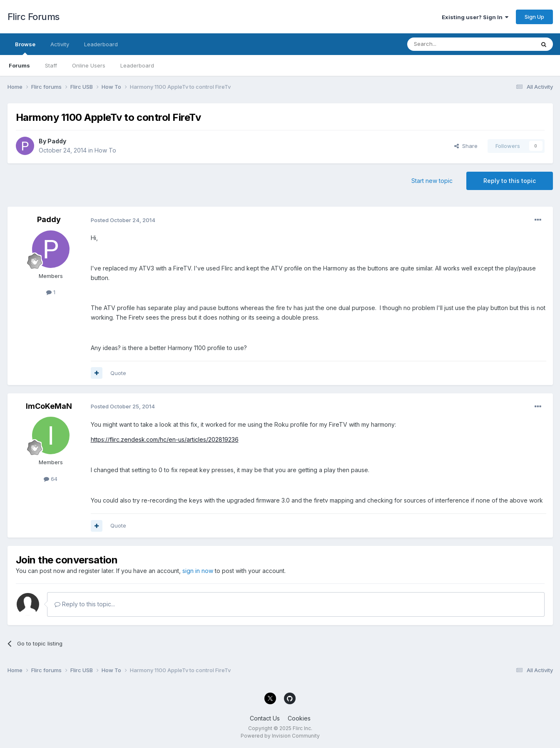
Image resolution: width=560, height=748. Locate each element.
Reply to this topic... (85, 604)
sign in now (198, 571)
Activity (60, 44)
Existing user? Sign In (475, 17)
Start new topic (432, 181)
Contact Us (265, 718)
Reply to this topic (510, 181)
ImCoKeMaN (49, 406)
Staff (51, 65)
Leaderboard (137, 65)
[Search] (450, 44)
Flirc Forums (34, 17)
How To (105, 150)
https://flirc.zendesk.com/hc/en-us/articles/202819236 (165, 439)
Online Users (89, 65)
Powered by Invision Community (280, 736)
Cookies (299, 718)
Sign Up (534, 17)
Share (466, 146)
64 (51, 479)
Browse (25, 48)
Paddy (57, 141)
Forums (19, 65)
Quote (118, 373)
